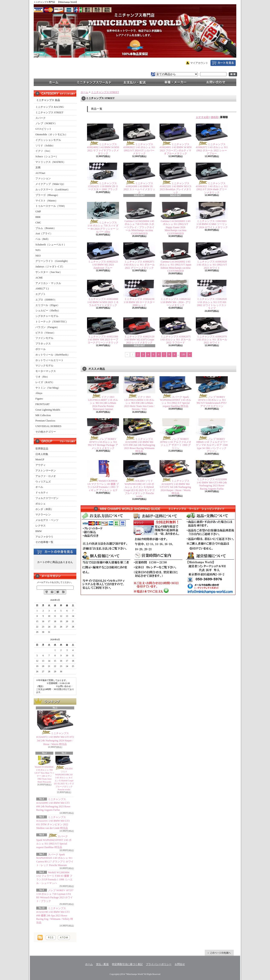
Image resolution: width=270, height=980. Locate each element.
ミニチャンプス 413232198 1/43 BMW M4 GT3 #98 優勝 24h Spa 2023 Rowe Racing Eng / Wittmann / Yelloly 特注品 (55, 915)
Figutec (39, 399)
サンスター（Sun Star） (49, 272)
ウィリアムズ (43, 482)
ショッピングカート (223, 63)
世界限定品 (42, 449)
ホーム (54, 82)
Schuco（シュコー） (47, 156)
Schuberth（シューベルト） (51, 245)
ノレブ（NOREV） (46, 123)
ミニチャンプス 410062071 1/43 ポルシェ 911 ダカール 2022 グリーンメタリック (139, 265)
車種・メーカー (176, 82)
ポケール (41, 349)
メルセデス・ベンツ (47, 520)
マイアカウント (199, 63)
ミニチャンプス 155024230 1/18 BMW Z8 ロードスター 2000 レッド (139, 302)
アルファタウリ (44, 537)
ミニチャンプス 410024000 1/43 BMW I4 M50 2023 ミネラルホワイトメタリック (103, 302)
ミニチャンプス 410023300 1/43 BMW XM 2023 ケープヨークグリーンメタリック (103, 340)
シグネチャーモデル (47, 316)
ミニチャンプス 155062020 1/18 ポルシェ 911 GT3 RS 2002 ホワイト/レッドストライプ (212, 304)
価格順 (215, 117)
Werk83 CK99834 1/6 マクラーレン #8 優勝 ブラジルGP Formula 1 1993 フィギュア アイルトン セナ (103, 485)
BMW (39, 531)
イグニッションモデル (48, 140)
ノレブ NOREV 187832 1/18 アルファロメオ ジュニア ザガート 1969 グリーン (175, 444)
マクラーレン (43, 515)
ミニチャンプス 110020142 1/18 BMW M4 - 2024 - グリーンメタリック (176, 302)
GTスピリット (44, 129)
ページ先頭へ (219, 953)
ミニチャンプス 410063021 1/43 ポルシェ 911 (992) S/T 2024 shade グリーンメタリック (212, 188)
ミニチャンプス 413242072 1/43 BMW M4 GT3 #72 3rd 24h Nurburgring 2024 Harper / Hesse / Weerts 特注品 (176, 487)
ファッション (43, 178)
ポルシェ (41, 504)
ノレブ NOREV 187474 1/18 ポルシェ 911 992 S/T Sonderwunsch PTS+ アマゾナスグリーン (212, 402)
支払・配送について (135, 82)
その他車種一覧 (44, 542)
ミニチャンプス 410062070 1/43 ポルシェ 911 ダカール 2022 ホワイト (212, 340)
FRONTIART (43, 404)
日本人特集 (42, 454)
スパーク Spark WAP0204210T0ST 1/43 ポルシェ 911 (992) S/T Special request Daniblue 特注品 (176, 402)
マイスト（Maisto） (47, 201)
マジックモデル (44, 366)
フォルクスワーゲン (47, 498)
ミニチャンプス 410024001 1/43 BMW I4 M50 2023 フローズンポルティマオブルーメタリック (176, 149)
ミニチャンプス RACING (50, 107)
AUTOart (40, 173)
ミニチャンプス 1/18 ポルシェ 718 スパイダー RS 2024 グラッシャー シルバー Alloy (103, 227)
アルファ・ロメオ (46, 476)
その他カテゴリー (46, 432)
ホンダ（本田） (44, 509)
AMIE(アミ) (42, 289)
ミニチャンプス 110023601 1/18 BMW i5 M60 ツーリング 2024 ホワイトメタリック (212, 224)
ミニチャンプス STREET (49, 112)
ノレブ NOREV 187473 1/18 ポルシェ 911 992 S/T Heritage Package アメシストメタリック (103, 444)
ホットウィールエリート (49, 360)
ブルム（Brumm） (46, 228)
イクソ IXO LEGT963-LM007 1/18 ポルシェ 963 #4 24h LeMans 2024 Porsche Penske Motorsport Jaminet (103, 403)
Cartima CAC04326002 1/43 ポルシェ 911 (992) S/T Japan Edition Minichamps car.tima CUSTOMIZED (176, 266)
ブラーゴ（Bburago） (47, 195)
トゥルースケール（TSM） (51, 206)
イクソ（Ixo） (44, 151)
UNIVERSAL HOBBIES (48, 426)
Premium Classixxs (45, 421)
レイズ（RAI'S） (45, 382)
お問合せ (216, 82)
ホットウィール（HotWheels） (53, 355)
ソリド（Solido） (45, 146)
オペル (39, 487)
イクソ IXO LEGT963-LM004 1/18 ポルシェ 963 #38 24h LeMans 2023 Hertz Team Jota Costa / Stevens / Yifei (139, 403)
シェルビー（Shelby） (48, 311)
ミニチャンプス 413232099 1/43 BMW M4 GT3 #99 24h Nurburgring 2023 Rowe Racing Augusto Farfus (212, 484)
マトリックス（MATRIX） (51, 162)
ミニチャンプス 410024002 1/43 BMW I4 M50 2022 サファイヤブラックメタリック (103, 149)
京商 (38, 168)
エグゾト (41, 294)
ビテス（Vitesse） (46, 333)
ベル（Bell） (43, 239)
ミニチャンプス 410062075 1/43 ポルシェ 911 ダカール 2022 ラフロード (176, 340)
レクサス (41, 526)
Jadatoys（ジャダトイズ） (50, 267)
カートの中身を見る (55, 551)
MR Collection (43, 415)
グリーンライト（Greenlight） (52, 261)
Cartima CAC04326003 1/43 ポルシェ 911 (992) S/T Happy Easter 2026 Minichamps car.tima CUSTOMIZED (176, 227)
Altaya (39, 393)
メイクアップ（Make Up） (50, 184)
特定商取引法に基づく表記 (127, 964)
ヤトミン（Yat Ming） (48, 388)
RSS (51, 938)
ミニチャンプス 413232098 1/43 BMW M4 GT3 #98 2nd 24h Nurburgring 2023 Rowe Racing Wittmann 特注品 (139, 445)
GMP (38, 211)
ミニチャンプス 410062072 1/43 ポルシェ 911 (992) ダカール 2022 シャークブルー (212, 149)
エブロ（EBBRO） (46, 300)
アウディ (41, 465)
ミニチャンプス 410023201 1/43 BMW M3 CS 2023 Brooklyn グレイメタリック (176, 188)
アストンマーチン (46, 471)
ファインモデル (44, 338)
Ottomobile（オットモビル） (52, 134)
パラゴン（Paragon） (47, 327)
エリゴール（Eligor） (48, 305)
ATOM (64, 938)
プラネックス (43, 344)
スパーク (41, 118)
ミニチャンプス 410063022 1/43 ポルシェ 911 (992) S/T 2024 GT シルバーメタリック (139, 149)
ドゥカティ (42, 493)
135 (183, 355)
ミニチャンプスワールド (94, 82)
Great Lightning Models (48, 410)
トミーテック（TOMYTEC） (52, 322)
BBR (38, 217)
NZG (38, 250)
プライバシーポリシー (159, 964)
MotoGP (40, 459)
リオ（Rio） (42, 377)
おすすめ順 (202, 117)
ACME (39, 278)
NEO (38, 256)
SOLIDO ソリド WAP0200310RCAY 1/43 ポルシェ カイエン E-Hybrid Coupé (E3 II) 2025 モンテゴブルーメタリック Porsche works (139, 489)
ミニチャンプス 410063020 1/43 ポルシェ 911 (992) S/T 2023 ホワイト (212, 265)
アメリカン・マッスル (48, 283)
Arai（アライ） (44, 233)
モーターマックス (46, 371)
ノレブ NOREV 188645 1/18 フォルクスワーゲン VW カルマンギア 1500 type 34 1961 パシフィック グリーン (212, 445)
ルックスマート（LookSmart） (53, 190)
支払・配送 (102, 964)
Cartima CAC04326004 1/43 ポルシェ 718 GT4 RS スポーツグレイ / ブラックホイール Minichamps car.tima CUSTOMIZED (139, 227)
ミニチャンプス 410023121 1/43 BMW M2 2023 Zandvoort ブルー (103, 265)
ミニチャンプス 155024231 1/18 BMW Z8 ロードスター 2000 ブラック (103, 186)
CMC (38, 223)
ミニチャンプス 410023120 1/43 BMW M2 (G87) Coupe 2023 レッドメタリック (139, 340)
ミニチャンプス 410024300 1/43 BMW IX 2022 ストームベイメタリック (139, 188)
